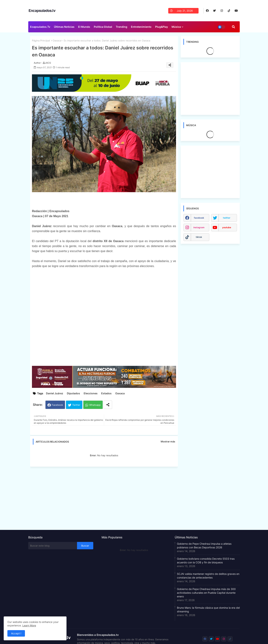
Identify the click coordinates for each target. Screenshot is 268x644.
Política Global (103, 27)
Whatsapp (95, 405)
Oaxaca (57, 41)
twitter (227, 218)
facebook (199, 218)
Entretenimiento (141, 27)
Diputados (73, 393)
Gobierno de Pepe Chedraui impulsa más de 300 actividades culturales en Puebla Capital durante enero (206, 593)
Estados (106, 393)
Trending (122, 27)
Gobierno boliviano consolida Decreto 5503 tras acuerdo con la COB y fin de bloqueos (206, 560)
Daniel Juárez (55, 393)
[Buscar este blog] (53, 546)
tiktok (199, 237)
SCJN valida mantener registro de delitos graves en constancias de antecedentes (208, 576)
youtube (227, 227)
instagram (199, 227)
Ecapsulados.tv (40, 27)
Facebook (57, 405)
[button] (233, 27)
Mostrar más (168, 441)
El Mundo (84, 27)
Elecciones (91, 393)
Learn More (29, 625)
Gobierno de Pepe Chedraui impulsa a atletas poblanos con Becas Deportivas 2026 (204, 546)
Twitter (76, 405)
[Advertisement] (106, 497)
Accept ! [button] (16, 633)
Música (176, 27)
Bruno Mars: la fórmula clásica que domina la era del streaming (208, 610)
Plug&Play (162, 27)
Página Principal (41, 41)
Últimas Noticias (64, 27)
